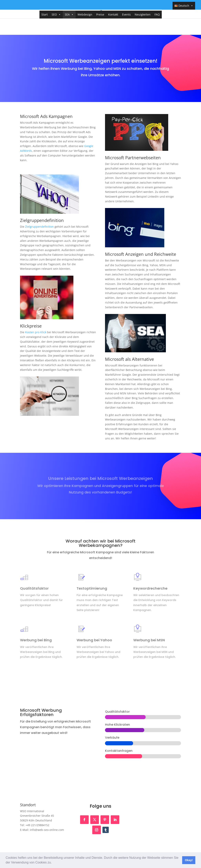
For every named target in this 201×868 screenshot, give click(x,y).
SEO (56, 14)
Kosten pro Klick (36, 332)
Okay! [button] (189, 860)
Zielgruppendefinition (39, 227)
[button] (53, 863)
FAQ (157, 14)
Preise (100, 14)
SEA (69, 14)
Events (126, 14)
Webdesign (85, 14)
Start (45, 14)
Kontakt (113, 14)
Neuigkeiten (143, 14)
